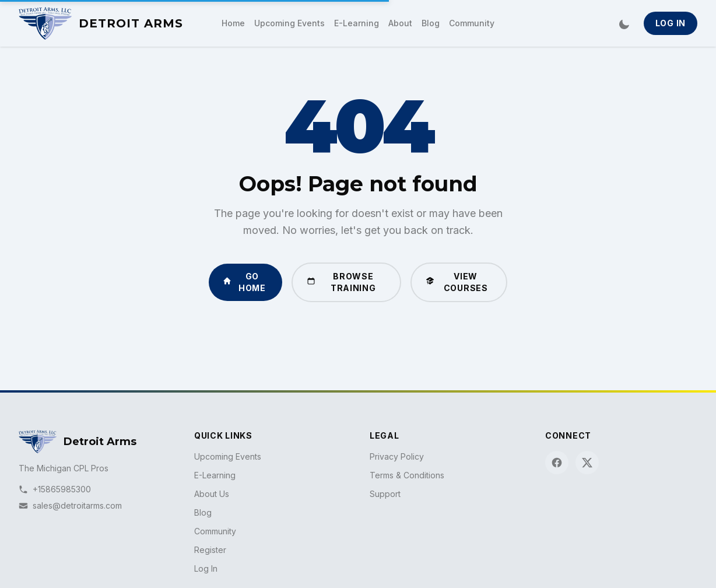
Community (472, 23)
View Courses (457, 282)
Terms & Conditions (407, 475)
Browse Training (341, 282)
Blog (431, 23)
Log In (671, 23)
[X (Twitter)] (587, 463)
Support (385, 494)
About (400, 23)
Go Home (244, 282)
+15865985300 (55, 489)
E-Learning (357, 23)
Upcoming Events (289, 23)
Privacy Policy (397, 456)
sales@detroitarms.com (70, 505)
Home (233, 23)
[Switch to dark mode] (624, 23)
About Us (212, 494)
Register (210, 550)
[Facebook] (557, 463)
